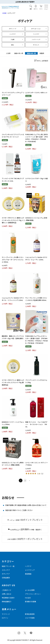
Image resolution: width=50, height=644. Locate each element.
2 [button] (25, 480)
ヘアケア (28, 566)
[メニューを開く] (46, 6)
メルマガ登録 (30, 618)
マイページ (6, 614)
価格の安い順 (19, 53)
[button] (29, 481)
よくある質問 (30, 590)
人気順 (8, 53)
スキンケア (6, 570)
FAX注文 (28, 598)
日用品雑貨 (6, 578)
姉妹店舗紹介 (7, 602)
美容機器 (28, 574)
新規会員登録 (30, 614)
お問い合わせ (7, 594)
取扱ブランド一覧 (8, 566)
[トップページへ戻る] (10, 7)
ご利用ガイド (7, 590)
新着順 (42, 53)
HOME (4, 13)
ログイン (5, 618)
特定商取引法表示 (8, 598)
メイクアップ (30, 570)
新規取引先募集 (31, 602)
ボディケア (6, 574)
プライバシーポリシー (33, 594)
